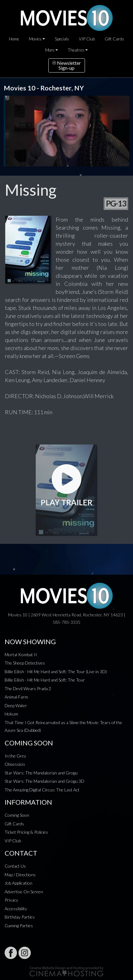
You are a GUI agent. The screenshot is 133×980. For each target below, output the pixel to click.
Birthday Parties (20, 917)
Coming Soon (17, 815)
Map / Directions (20, 875)
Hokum (11, 714)
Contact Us (15, 866)
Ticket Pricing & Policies (26, 832)
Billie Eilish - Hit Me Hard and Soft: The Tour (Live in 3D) (56, 671)
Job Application (18, 883)
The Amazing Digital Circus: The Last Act (42, 790)
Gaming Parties (19, 926)
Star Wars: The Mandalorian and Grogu (41, 773)
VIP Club (87, 39)
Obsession (15, 764)
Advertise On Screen (24, 892)
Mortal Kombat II (21, 655)
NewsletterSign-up (67, 65)
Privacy (11, 900)
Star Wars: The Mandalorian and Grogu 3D (44, 781)
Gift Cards (114, 39)
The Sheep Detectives (25, 663)
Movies (35, 39)
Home (14, 39)
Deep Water (16, 705)
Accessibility (16, 909)
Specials (62, 39)
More (50, 50)
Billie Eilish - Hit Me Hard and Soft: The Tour (45, 680)
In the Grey (15, 756)
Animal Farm (16, 697)
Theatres (76, 50)
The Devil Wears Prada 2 (28, 688)
